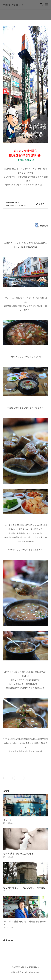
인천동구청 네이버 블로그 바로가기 (26, 967)
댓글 (8, 940)
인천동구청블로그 (13, 5)
